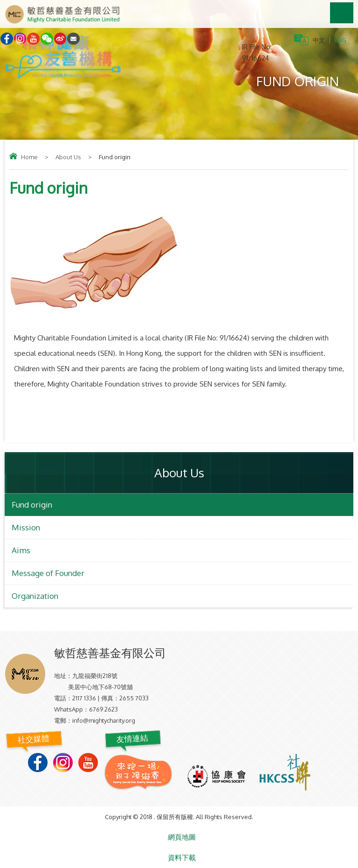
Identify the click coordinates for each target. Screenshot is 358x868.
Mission (26, 527)
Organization (35, 596)
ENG (340, 40)
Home (29, 157)
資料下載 (182, 858)
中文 (319, 40)
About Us (68, 157)
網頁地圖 (182, 837)
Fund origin (32, 505)
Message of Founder (48, 573)
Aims (21, 550)
